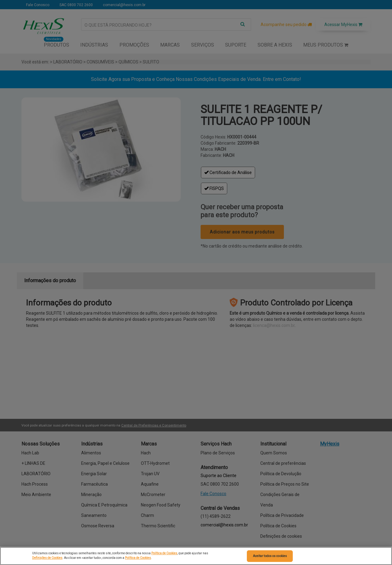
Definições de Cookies (47, 558)
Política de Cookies (164, 553)
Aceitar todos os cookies (270, 556)
